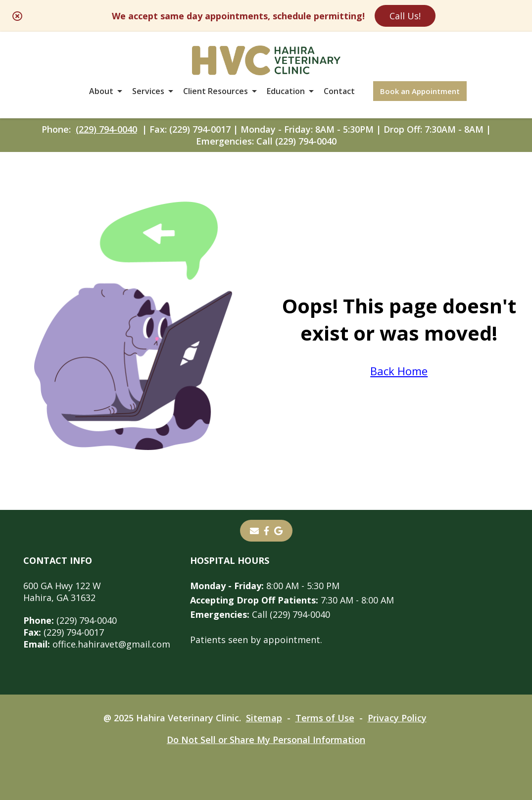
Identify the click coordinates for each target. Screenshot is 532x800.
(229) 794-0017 (64, 632)
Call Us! (405, 16)
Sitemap (264, 718)
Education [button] (286, 91)
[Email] (254, 531)
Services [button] (148, 91)
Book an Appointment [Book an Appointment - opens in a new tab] (420, 91)
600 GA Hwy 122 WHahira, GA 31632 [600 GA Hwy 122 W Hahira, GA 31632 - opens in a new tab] (62, 592)
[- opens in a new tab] (266, 531)
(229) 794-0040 (106, 129)
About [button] (101, 91)
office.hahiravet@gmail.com (97, 644)
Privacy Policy (397, 718)
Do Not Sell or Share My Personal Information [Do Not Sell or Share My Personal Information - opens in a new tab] (266, 740)
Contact (339, 91)
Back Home (399, 371)
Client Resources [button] (216, 91)
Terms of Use (325, 718)
